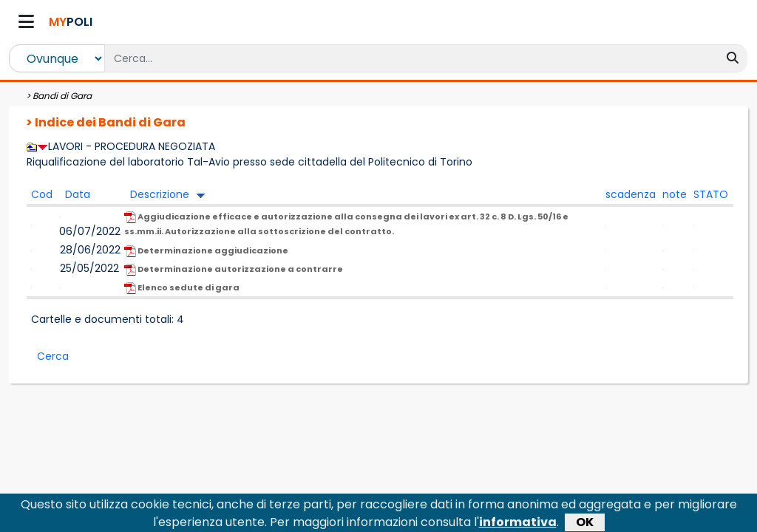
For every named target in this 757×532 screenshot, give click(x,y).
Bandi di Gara (62, 96)
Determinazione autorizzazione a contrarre (234, 269)
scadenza (631, 194)
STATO (711, 194)
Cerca (53, 356)
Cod (42, 194)
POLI (71, 22)
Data (78, 194)
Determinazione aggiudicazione (206, 251)
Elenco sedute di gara (182, 288)
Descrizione (160, 194)
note (675, 194)
